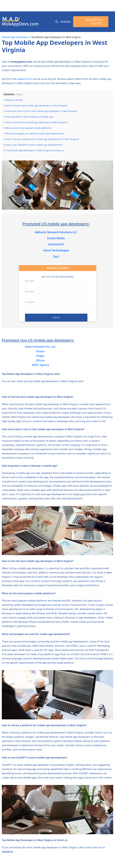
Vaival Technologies (56, 250)
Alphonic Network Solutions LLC (56, 232)
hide (19, 94)
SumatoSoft (56, 244)
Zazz (56, 256)
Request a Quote (93, 22)
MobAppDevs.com (20, 24)
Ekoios (40, 351)
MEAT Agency (41, 365)
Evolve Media (56, 238)
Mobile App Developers (15, 37)
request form (25, 79)
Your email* (58, 294)
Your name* (58, 283)
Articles (66, 22)
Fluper (41, 356)
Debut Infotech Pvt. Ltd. (40, 347)
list (100, 847)
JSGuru (40, 360)
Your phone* (58, 305)
